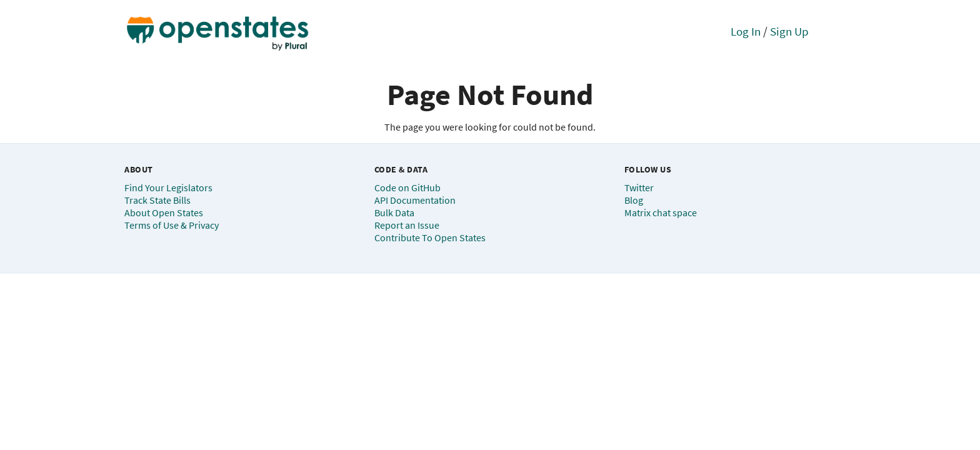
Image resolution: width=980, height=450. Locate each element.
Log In (746, 31)
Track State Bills (157, 200)
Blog (634, 200)
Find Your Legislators (168, 187)
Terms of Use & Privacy (172, 225)
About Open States (164, 212)
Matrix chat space (661, 212)
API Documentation (415, 200)
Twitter (639, 187)
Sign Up (789, 31)
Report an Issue (407, 225)
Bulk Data (394, 212)
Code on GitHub (407, 187)
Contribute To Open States (430, 237)
